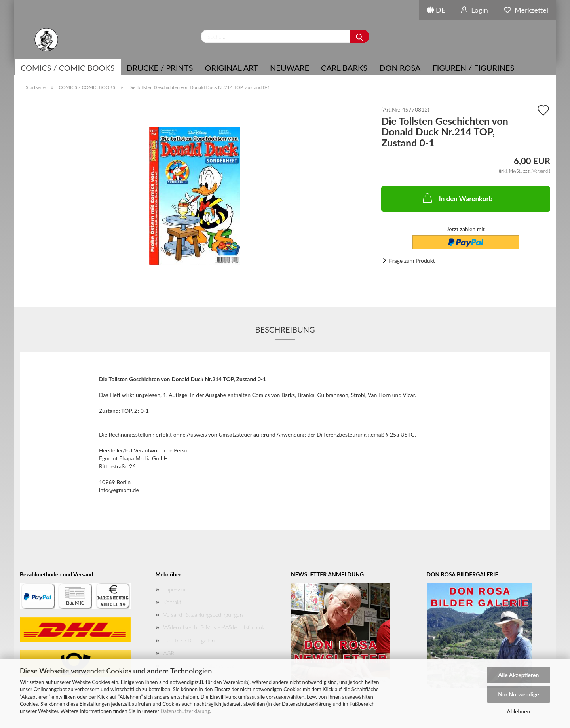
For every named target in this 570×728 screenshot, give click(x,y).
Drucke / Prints (160, 68)
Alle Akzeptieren (519, 675)
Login (475, 10)
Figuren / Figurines (473, 68)
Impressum (176, 589)
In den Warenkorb (457, 198)
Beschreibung (285, 329)
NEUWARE (290, 68)
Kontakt (172, 602)
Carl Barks (344, 68)
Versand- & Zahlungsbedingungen (203, 615)
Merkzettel (526, 10)
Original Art (231, 68)
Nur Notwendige (518, 694)
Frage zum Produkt (412, 261)
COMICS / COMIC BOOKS (68, 68)
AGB (169, 653)
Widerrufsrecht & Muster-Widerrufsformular (216, 627)
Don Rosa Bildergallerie (191, 640)
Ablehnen (519, 711)
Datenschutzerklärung (185, 711)
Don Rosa (400, 68)
